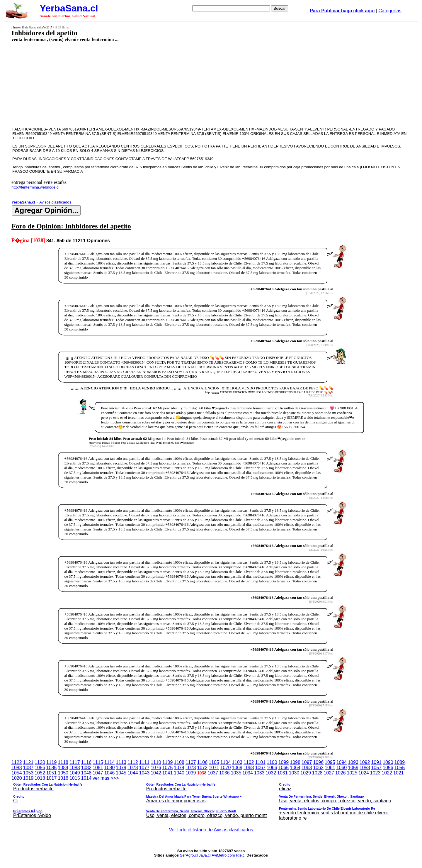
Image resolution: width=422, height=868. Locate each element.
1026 (341, 773)
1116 (86, 762)
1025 (352, 773)
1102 (249, 762)
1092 (365, 762)
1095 (330, 762)
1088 (17, 768)
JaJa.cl (205, 855)
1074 (179, 768)
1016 (63, 778)
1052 (40, 773)
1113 (121, 762)
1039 (191, 773)
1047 (98, 773)
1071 (214, 768)
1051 (52, 773)
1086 (40, 768)
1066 (272, 768)
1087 (28, 768)
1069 (237, 768)
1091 (376, 762)
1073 (191, 768)
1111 (144, 762)
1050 (63, 773)
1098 (295, 762)
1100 (272, 762)
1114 (110, 762)
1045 (121, 773)
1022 (387, 773)
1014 (86, 778)
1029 (306, 773)
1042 (156, 773)
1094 (342, 762)
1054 (17, 773)
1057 (376, 768)
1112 (133, 762)
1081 (98, 768)
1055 (400, 768)
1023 (375, 773)
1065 (284, 768)
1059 (353, 768)
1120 (40, 762)
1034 (248, 773)
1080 (110, 768)
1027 (329, 773)
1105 (214, 762)
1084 (63, 768)
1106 (203, 762)
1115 (98, 762)
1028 (317, 773)
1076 (156, 768)
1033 (259, 773)
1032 (271, 773)
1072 (203, 768)
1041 (168, 773)
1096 (318, 762)
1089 (400, 762)
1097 (307, 762)
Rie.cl (241, 855)
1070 (226, 768)
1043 (144, 773)
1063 (307, 768)
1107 (191, 762)
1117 (75, 762)
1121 (28, 762)
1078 (133, 768)
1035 (236, 773)
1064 (295, 768)
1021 (399, 773)
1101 (260, 762)
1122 (17, 762)
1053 (28, 773)
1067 (260, 768)
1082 (86, 768)
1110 (156, 762)
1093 (353, 762)
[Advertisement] (169, 84)
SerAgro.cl (189, 855)
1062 (318, 768)
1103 (237, 762)
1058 (365, 768)
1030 (294, 773)
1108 (179, 762)
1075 (168, 768)
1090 (388, 762)
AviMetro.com (223, 855)
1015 (75, 778)
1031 (283, 773)
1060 (342, 768)
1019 (28, 778)
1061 (330, 768)
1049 (75, 773)
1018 (40, 778)
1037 (213, 773)
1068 (249, 768)
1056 (388, 768)
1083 (75, 768)
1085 (52, 768)
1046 (110, 773)
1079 (121, 768)
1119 (52, 762)
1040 (179, 773)
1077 (144, 768)
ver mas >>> (211, 799)
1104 (226, 762)
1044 (133, 773)
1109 (168, 762)
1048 (86, 773)
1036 (224, 773)
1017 (52, 778)
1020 (17, 778)
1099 (284, 762)
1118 (63, 762)
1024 (364, 773)
